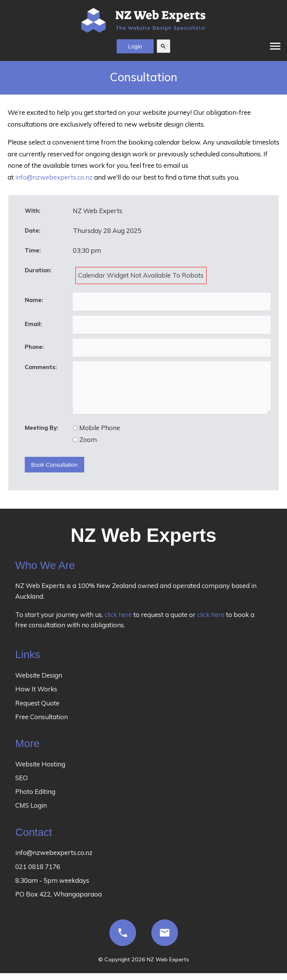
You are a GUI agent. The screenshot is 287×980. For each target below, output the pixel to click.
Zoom (88, 447)
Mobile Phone (100, 436)
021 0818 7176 (38, 875)
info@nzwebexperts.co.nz (54, 177)
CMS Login (31, 813)
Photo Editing (35, 799)
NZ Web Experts (168, 967)
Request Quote (37, 711)
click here (118, 623)
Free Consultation (42, 725)
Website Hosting (40, 772)
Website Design (39, 683)
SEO (22, 786)
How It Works (36, 697)
